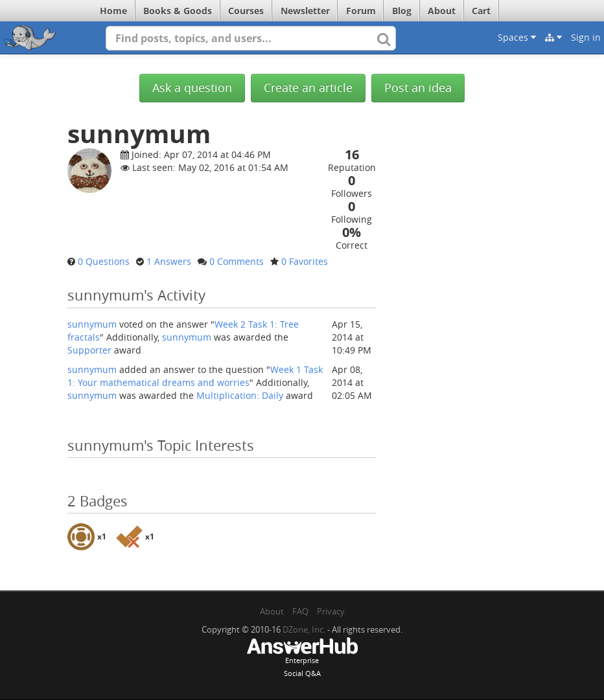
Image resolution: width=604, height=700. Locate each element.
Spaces (517, 37)
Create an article (308, 88)
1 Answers (169, 261)
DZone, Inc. (304, 629)
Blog (402, 11)
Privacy (331, 611)
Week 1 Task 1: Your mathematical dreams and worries (195, 376)
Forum (361, 11)
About (442, 11)
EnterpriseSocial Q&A (302, 659)
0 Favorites (305, 261)
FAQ (300, 611)
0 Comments (237, 261)
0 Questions (104, 261)
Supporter (89, 350)
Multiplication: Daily (240, 395)
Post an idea (418, 88)
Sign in (586, 37)
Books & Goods (178, 11)
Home (113, 11)
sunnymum (92, 324)
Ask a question (192, 88)
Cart (481, 11)
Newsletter (305, 11)
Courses (246, 11)
